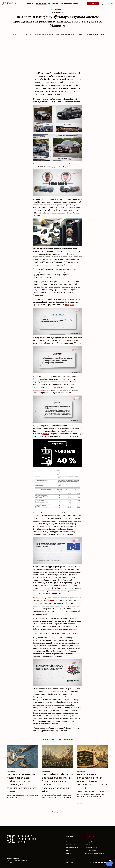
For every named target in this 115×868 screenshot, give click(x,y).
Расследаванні (41, 3)
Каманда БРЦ (88, 839)
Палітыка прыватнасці (90, 850)
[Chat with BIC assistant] (109, 862)
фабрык (46, 434)
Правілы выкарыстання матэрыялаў (94, 853)
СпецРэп (69, 853)
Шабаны (77, 343)
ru (105, 4)
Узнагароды (88, 845)
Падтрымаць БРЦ (89, 836)
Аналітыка (31, 3)
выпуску (68, 251)
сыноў (66, 606)
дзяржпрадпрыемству (42, 390)
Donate (93, 4)
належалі (73, 629)
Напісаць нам (70, 863)
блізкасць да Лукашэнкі (45, 600)
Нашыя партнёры (89, 842)
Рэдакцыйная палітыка (90, 848)
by (103, 4)
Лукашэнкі (38, 295)
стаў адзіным (43, 379)
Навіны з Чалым (66, 3)
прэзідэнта (69, 305)
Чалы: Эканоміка (54, 3)
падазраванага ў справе (67, 585)
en (108, 4)
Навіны (76, 3)
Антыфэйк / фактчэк (72, 848)
